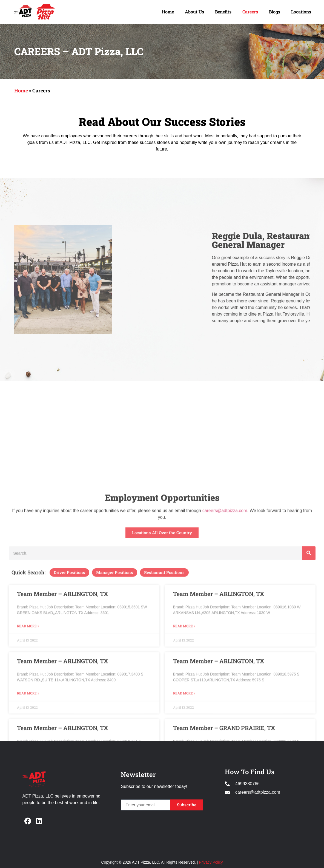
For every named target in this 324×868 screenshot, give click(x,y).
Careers (250, 12)
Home (168, 12)
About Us (194, 12)
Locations (301, 12)
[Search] (309, 712)
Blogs (275, 12)
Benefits (223, 12)
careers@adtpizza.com (225, 670)
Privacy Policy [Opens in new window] (211, 862)
